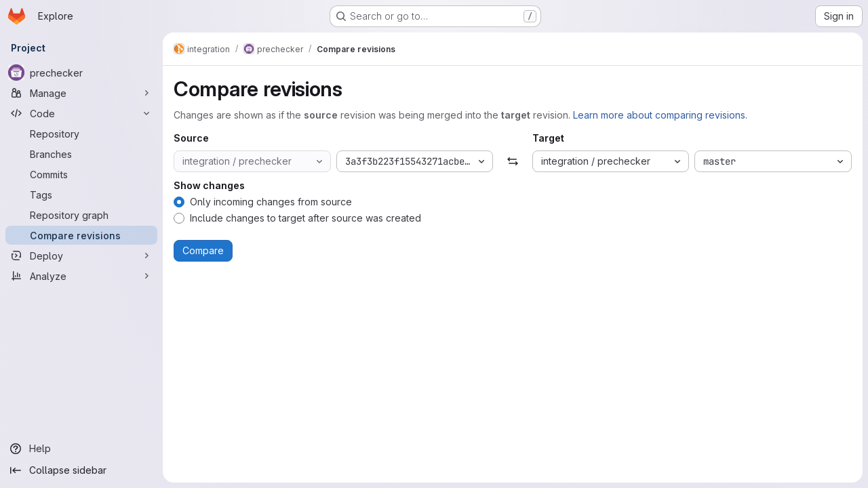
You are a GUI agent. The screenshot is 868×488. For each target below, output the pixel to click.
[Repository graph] (81, 215)
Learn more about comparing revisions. (660, 115)
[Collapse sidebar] (81, 470)
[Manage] (81, 93)
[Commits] (81, 174)
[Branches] (81, 154)
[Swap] (512, 161)
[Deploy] (81, 256)
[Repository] (81, 134)
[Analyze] (81, 276)
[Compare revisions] (81, 235)
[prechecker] (81, 73)
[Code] (81, 113)
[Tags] (81, 195)
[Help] (81, 449)
